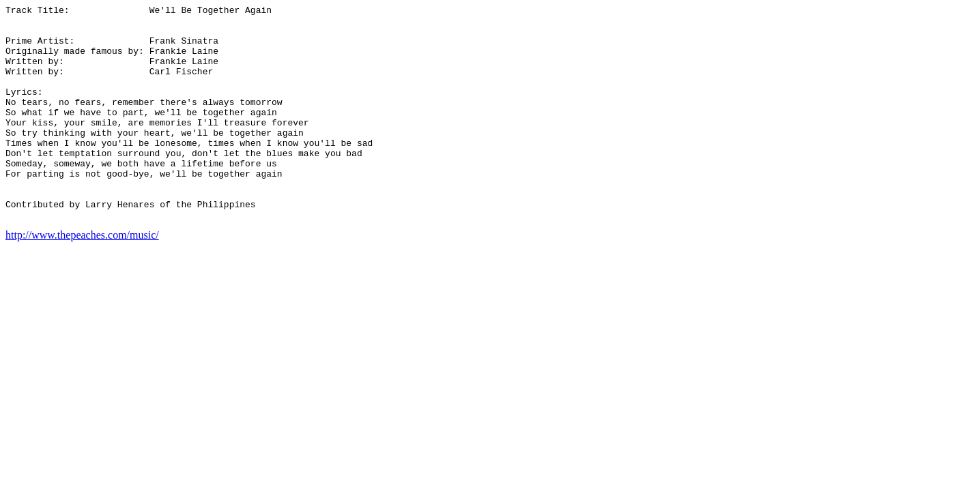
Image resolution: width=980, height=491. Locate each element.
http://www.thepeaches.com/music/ (82, 278)
